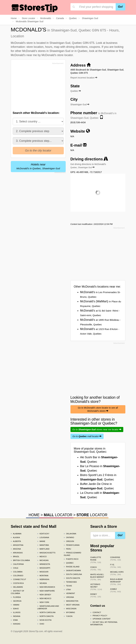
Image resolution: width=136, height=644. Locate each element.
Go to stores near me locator (97, 429)
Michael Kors (117, 573)
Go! (120, 7)
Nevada (42, 583)
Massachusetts (46, 553)
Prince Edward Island (72, 554)
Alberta (16, 541)
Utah (67, 590)
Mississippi (44, 568)
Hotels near (38, 166)
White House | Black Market (97, 577)
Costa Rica (17, 583)
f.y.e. (116, 566)
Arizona (16, 549)
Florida (16, 597)
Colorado (17, 576)
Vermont (69, 593)
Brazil (15, 557)
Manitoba (43, 545)
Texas (68, 586)
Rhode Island (72, 567)
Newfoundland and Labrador (48, 607)
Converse (116, 559)
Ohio (41, 624)
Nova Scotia (44, 620)
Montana (43, 576)
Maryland (43, 549)
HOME (34, 515)
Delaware (17, 587)
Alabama (16, 534)
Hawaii (15, 605)
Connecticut (18, 579)
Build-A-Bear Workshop (116, 582)
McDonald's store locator (57, 55)
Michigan (43, 560)
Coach (96, 568)
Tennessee (70, 582)
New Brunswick (46, 587)
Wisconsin (70, 609)
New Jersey (44, 595)
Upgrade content (100, 619)
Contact (96, 612)
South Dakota (72, 578)
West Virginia (72, 605)
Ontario (69, 537)
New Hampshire (46, 591)
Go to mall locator (87, 436)
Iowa (14, 620)
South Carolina (73, 574)
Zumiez (116, 590)
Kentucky (43, 534)
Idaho (15, 609)
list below (109, 51)
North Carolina (46, 612)
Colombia (17, 572)
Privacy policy (99, 616)
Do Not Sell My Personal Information (104, 623)
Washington (71, 601)
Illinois (16, 612)
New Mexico (44, 598)
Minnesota (44, 564)
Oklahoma (70, 534)
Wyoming (69, 612)
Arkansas (17, 553)
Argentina (17, 545)
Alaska (15, 537)
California (17, 564)
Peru (67, 549)
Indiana (16, 616)
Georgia (16, 601)
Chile (15, 568)
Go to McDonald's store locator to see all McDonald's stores (98, 409)
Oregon (69, 541)
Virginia (69, 597)
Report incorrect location (84, 78)
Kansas (16, 624)
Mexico (42, 557)
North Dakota (45, 616)
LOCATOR (58, 515)
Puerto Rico (71, 559)
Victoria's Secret (96, 587)
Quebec (69, 563)
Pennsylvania (72, 545)
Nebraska (43, 579)
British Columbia (20, 560)
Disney (96, 595)
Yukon (68, 616)
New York (43, 602)
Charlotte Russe (96, 560)
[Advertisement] (37, 88)
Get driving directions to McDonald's (88, 166)
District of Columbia (18, 592)
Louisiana (43, 537)
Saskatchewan (72, 570)
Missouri (43, 572)
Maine (41, 541)
